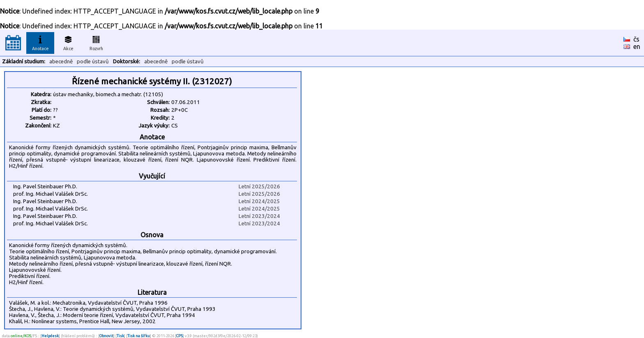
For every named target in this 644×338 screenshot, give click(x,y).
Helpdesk (50, 336)
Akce (68, 42)
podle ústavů (93, 61)
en (637, 46)
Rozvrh (96, 42)
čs (636, 39)
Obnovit (106, 336)
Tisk (120, 336)
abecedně (61, 61)
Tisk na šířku (139, 336)
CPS (179, 336)
